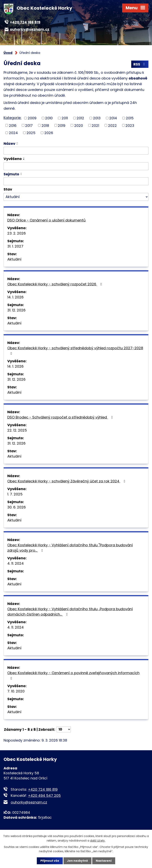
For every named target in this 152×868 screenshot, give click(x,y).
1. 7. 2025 (15, 494)
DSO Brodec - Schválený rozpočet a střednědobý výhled (61, 417)
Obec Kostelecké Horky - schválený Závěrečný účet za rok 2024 (67, 481)
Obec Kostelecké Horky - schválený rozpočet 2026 (55, 284)
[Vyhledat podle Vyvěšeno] (76, 166)
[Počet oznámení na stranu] (64, 729)
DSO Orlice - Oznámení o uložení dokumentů (47, 220)
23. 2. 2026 (17, 233)
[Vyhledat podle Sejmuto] (76, 181)
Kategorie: (12, 118)
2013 (97, 118)
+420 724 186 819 (43, 789)
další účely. (98, 840)
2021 (95, 125)
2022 (112, 125)
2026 (49, 133)
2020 (79, 125)
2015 (130, 118)
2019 (62, 125)
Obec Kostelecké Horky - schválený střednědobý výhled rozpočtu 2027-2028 (75, 350)
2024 (13, 133)
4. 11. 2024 (16, 563)
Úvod (8, 53)
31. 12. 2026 (16, 310)
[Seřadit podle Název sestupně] (17, 144)
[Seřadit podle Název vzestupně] (17, 143)
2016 (13, 125)
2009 (32, 118)
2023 (130, 125)
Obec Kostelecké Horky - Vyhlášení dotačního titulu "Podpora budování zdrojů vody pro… (70, 548)
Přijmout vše (50, 861)
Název (9, 143)
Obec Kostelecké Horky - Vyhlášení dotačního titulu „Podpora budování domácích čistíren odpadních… (70, 612)
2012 (80, 118)
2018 (45, 125)
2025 (31, 133)
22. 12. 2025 (17, 430)
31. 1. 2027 (15, 246)
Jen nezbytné (77, 861)
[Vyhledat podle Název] (76, 151)
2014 (113, 118)
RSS (140, 64)
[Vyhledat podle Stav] (76, 197)
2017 (29, 125)
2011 (65, 118)
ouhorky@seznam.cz (29, 802)
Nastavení (104, 861)
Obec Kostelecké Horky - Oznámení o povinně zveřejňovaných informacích (73, 675)
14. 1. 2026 (15, 297)
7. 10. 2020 (16, 691)
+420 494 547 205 (44, 796)
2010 (49, 118)
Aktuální (14, 259)
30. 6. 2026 (17, 507)
